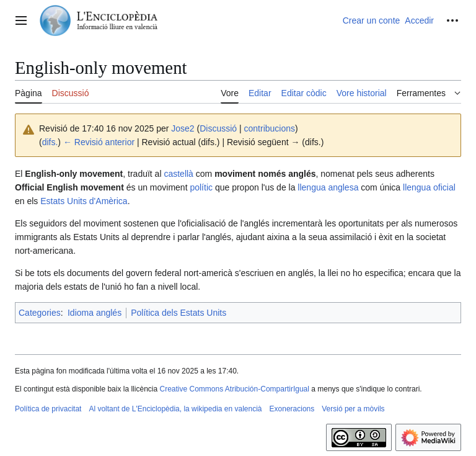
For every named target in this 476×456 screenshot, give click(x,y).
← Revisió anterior (99, 142)
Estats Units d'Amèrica (84, 201)
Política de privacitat (48, 409)
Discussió (218, 128)
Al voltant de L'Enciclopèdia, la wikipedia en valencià (175, 409)
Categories (40, 313)
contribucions (270, 128)
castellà (178, 174)
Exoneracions (292, 409)
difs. (50, 142)
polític (201, 187)
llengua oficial (429, 187)
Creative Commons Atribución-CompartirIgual (234, 389)
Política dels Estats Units (178, 313)
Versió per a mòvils (353, 409)
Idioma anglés (95, 313)
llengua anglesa (328, 187)
